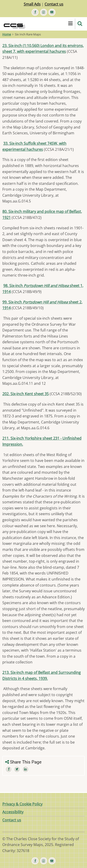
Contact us (54, 4)
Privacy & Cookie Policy (22, 804)
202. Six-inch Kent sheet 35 (26, 394)
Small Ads (32, 4)
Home (7, 34)
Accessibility (13, 812)
